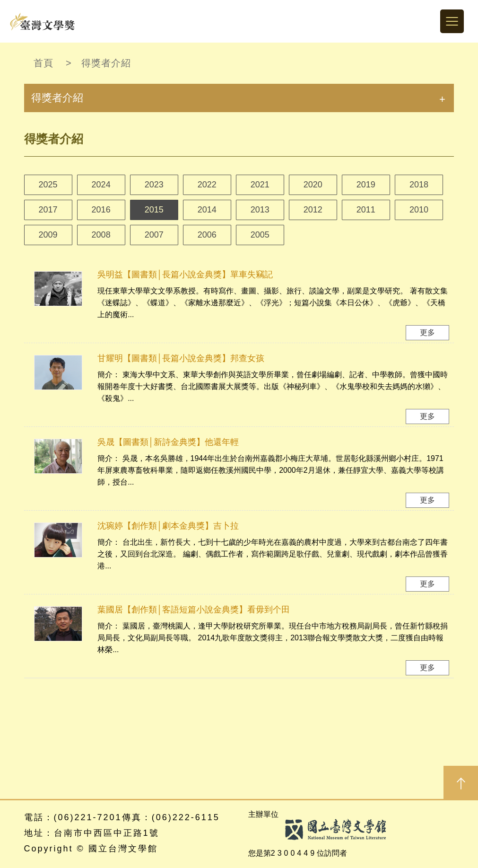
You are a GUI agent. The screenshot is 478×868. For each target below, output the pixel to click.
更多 (427, 332)
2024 (101, 185)
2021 (260, 185)
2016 (101, 210)
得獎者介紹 (106, 63)
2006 (207, 235)
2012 (313, 210)
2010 (419, 210)
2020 (313, 185)
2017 (48, 210)
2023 (154, 185)
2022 (207, 185)
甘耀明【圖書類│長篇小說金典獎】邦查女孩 (181, 358)
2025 (48, 185)
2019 (366, 185)
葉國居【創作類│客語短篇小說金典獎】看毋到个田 (194, 610)
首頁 (43, 63)
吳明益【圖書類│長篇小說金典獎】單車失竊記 (185, 275)
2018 (419, 185)
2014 (207, 210)
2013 (260, 210)
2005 (260, 235)
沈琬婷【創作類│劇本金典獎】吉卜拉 (168, 526)
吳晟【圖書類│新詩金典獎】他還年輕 (168, 442)
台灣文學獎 (43, 21)
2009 (48, 235)
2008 (101, 235)
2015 (154, 210)
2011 (366, 210)
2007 (154, 235)
